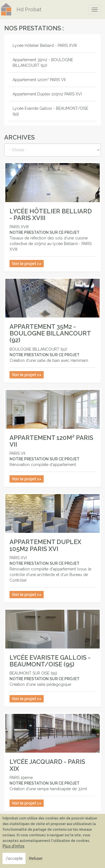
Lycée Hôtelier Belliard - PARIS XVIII (45, 45)
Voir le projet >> (27, 264)
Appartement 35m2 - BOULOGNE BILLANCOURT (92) (43, 63)
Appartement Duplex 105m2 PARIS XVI (47, 94)
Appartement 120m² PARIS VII (39, 80)
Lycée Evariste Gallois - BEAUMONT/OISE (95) (50, 111)
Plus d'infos (13, 846)
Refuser (36, 858)
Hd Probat (29, 9)
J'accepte (14, 858)
